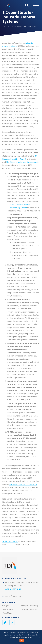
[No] (39, 637)
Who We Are (8, 609)
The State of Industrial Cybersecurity (23, 162)
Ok (22, 641)
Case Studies (8, 613)
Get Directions (13, 589)
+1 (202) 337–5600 (13, 596)
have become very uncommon (23, 484)
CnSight (6, 606)
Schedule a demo (10, 541)
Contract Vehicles (29, 609)
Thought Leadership (25, 27)
